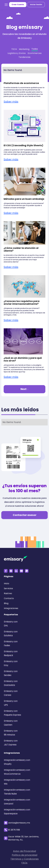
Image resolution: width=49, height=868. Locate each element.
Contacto (9, 598)
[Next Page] (24, 389)
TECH (14, 49)
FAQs (24, 864)
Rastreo (8, 593)
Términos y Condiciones (25, 860)
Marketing (24, 49)
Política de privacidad (25, 856)
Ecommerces (35, 53)
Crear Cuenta (18, 5)
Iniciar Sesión (36, 5)
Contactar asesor (25, 515)
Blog (6, 603)
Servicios (8, 588)
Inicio (7, 583)
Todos (35, 49)
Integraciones (11, 608)
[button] (6, 5)
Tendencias (24, 57)
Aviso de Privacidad (24, 852)
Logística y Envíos (17, 53)
